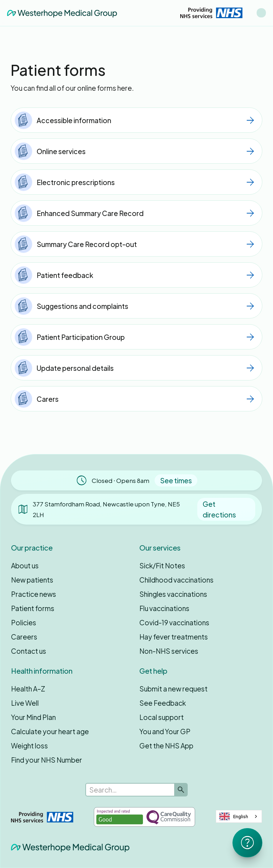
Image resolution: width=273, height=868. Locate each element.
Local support (162, 717)
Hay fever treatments (174, 637)
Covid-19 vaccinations (174, 622)
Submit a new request (173, 689)
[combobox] (239, 816)
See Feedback (163, 703)
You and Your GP (165, 731)
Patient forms (33, 608)
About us (25, 565)
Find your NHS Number (47, 760)
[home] (62, 13)
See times (176, 480)
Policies (24, 622)
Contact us (29, 651)
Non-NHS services (169, 651)
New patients (32, 580)
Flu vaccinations (164, 608)
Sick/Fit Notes (162, 565)
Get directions (219, 509)
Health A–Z (28, 689)
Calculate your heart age (50, 731)
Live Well (25, 703)
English (234, 817)
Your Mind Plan (33, 717)
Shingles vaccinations (173, 594)
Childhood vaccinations (176, 580)
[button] (261, 13)
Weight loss (30, 746)
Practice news (34, 594)
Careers (24, 637)
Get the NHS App (166, 746)
